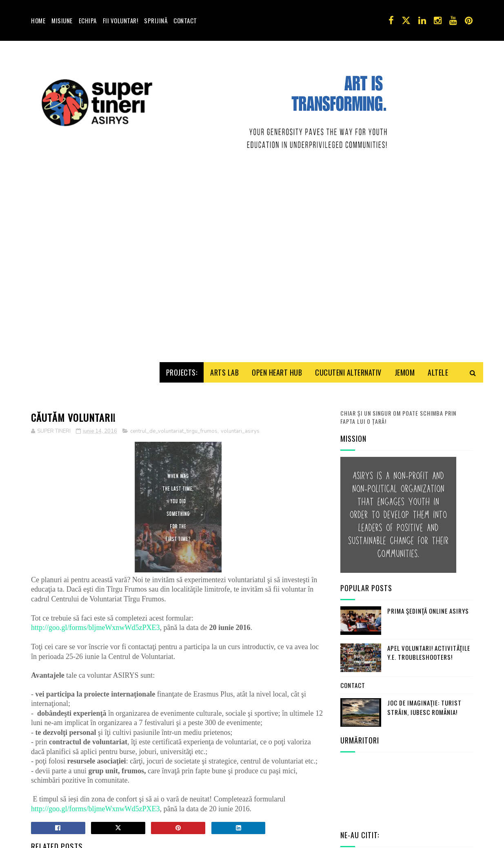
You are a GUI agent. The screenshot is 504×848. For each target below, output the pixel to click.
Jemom (405, 344)
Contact (185, 20)
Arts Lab (224, 344)
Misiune (62, 20)
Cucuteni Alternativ (348, 344)
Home (38, 20)
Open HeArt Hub (277, 344)
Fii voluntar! (121, 20)
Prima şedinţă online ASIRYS (428, 582)
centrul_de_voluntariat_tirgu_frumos (174, 403)
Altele (438, 344)
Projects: (182, 344)
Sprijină (156, 20)
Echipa (88, 20)
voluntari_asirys (240, 403)
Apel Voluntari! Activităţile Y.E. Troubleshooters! (429, 624)
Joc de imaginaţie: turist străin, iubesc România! (424, 679)
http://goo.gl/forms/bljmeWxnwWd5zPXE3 (95, 599)
